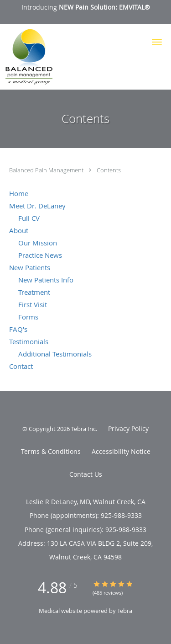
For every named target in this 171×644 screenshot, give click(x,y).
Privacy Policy (128, 428)
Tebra (125, 611)
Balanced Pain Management (47, 170)
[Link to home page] (35, 57)
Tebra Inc (83, 429)
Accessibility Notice (121, 451)
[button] (157, 42)
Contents (109, 170)
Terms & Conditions (51, 451)
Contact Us (86, 474)
